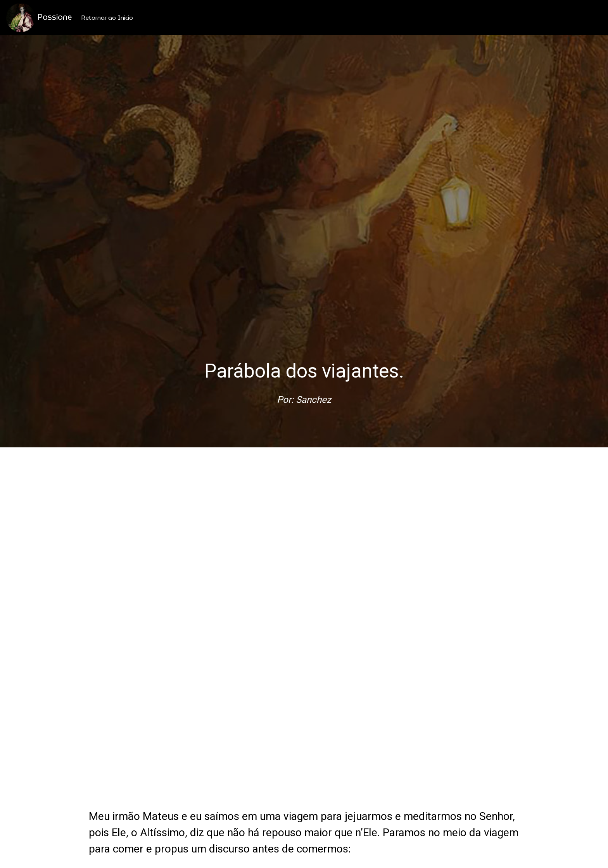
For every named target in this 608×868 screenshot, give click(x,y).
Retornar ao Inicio (107, 18)
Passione (39, 18)
